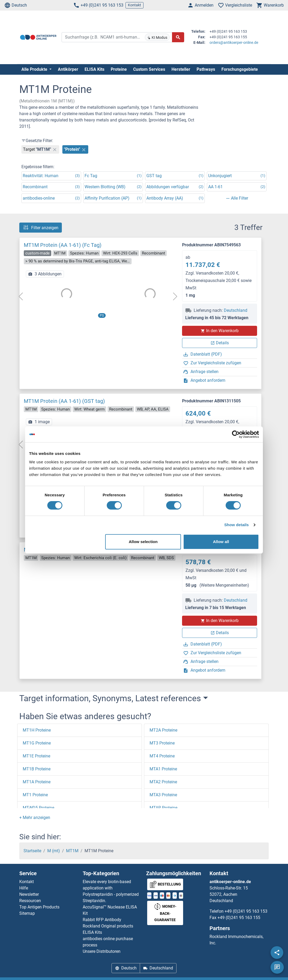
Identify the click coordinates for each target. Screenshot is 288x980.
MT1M (72, 851)
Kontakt (134, 5)
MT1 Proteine (35, 795)
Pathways (206, 69)
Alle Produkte (35, 69)
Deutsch (16, 5)
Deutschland (236, 310)
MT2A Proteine (163, 730)
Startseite (32, 851)
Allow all (221, 542)
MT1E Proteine (36, 756)
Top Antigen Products (39, 907)
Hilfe (24, 888)
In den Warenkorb (220, 331)
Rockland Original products (108, 926)
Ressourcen (30, 901)
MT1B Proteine (37, 769)
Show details (237, 525)
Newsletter (29, 894)
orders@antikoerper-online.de (234, 43)
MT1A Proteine (37, 782)
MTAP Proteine (163, 808)
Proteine (119, 69)
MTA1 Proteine (163, 769)
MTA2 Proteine (163, 782)
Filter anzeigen (41, 228)
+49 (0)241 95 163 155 (239, 918)
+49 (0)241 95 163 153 (98, 5)
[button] (35, 818)
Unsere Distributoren (102, 951)
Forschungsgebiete (240, 69)
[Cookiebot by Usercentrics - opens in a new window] (236, 434)
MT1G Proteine (37, 743)
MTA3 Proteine (163, 795)
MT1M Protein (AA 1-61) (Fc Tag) (63, 245)
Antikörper (68, 69)
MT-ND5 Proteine (38, 808)
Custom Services (149, 69)
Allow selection (143, 542)
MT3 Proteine (162, 743)
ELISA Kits (94, 69)
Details (220, 343)
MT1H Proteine (37, 730)
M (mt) (54, 851)
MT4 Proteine (162, 756)
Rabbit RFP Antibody (102, 920)
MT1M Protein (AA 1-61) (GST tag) (64, 401)
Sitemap (27, 913)
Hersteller (181, 69)
